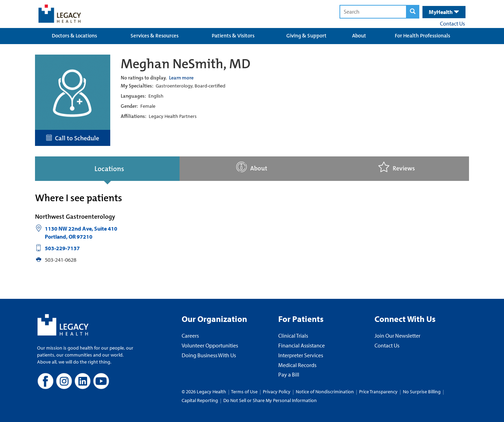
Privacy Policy (277, 392)
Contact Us (452, 23)
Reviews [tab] (397, 167)
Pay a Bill (289, 374)
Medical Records (297, 365)
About (359, 36)
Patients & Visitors (233, 36)
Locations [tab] (109, 169)
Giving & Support (306, 36)
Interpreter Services (301, 355)
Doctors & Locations (74, 36)
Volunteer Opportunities (210, 345)
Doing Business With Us (209, 355)
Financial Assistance (302, 345)
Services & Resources (155, 36)
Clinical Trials (293, 336)
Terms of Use (245, 392)
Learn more (181, 78)
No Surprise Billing (422, 392)
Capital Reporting (200, 400)
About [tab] (252, 167)
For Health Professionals (422, 36)
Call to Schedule (73, 138)
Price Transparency (378, 392)
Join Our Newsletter (397, 336)
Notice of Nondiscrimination (325, 392)
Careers (190, 336)
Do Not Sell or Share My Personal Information (270, 400)
